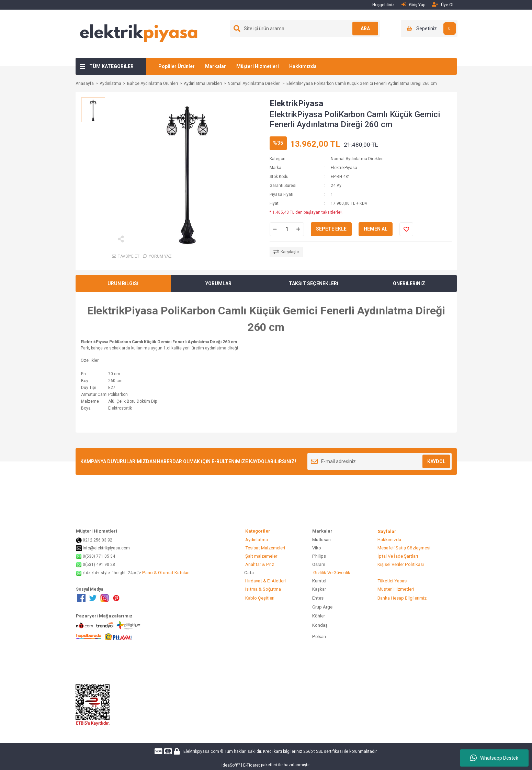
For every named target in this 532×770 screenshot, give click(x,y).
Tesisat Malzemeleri (265, 548)
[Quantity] (287, 229)
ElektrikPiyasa (296, 103)
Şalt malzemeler (261, 556)
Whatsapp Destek (494, 758)
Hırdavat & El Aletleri (265, 581)
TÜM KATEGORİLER (111, 66)
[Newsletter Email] (380, 461)
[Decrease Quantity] (275, 229)
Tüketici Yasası (392, 581)
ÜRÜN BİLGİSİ (123, 283)
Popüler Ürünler (177, 66)
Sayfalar (387, 531)
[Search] (305, 29)
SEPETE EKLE (331, 229)
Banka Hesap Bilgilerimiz (401, 598)
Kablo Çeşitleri (259, 598)
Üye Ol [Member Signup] (443, 5)
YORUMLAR (218, 283)
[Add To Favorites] (406, 229)
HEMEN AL (376, 229)
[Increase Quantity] (298, 229)
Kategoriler (268, 531)
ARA (364, 29)
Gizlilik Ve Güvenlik (331, 573)
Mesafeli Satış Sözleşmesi (403, 548)
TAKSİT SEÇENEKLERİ (314, 283)
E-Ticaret (252, 765)
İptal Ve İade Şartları (397, 556)
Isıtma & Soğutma (263, 589)
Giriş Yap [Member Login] (413, 5)
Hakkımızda (303, 66)
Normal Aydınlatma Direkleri (357, 159)
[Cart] (429, 29)
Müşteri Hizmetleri (258, 66)
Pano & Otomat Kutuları (165, 573)
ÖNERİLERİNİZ (409, 283)
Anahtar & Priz (259, 564)
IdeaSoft (231, 765)
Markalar (216, 66)
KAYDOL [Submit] (436, 461)
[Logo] (139, 33)
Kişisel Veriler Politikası (400, 564)
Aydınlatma (256, 540)
